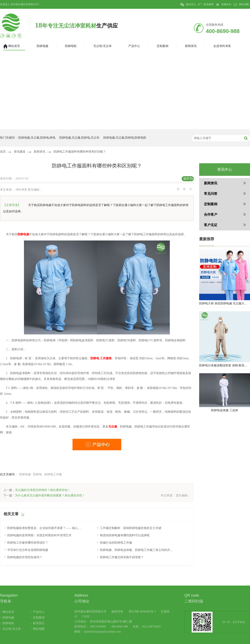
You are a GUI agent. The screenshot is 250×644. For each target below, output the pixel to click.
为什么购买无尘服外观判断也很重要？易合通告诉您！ (50, 495)
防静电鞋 (8, 623)
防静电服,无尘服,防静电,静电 (37, 138)
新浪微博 (206, 5)
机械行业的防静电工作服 (116, 543)
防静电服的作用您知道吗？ (25, 557)
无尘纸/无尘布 (12, 629)
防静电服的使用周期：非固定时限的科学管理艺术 (39, 535)
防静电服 (25, 474)
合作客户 (211, 214)
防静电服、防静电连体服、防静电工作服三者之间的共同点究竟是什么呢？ (137, 550)
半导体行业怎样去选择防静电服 (28, 550)
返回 (186, 179)
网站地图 (241, 5)
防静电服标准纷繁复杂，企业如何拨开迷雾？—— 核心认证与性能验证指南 (44, 528)
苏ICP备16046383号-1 (142, 612)
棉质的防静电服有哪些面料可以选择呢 (125, 535)
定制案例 (211, 204)
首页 (3, 152)
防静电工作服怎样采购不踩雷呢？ (122, 557)
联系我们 (39, 623)
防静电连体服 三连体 (225, 410)
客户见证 (211, 225)
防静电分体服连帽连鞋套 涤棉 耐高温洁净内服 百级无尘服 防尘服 (225, 365)
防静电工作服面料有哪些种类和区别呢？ (80, 152)
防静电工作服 (53, 474)
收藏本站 (223, 5)
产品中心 (39, 612)
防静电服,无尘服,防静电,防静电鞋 (125, 138)
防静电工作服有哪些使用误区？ (28, 543)
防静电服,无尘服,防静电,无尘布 (79, 138)
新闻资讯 (40, 152)
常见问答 (211, 194)
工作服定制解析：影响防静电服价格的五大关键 (131, 528)
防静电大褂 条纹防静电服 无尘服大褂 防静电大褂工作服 (225, 303)
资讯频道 (20, 152)
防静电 (37, 474)
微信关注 (188, 5)
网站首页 (8, 612)
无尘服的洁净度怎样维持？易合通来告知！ (43, 490)
